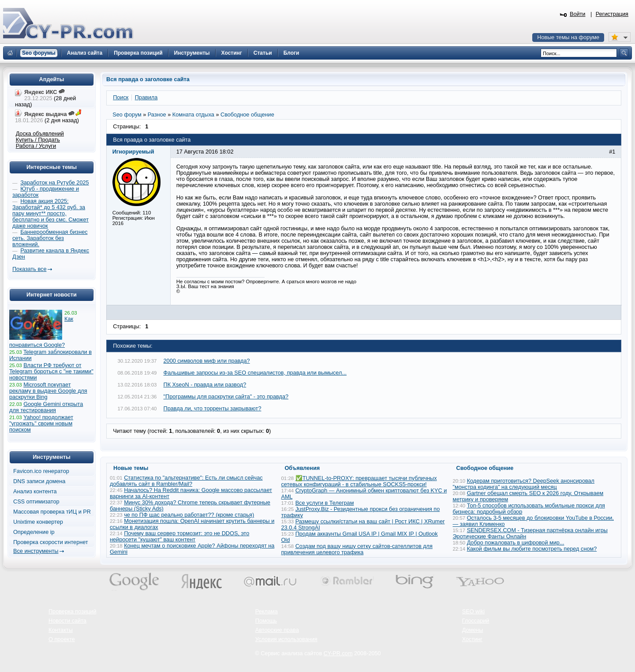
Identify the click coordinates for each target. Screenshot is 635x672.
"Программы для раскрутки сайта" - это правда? (226, 397)
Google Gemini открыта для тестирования (46, 407)
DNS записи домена (39, 481)
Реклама (267, 612)
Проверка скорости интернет (51, 542)
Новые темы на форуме (568, 38)
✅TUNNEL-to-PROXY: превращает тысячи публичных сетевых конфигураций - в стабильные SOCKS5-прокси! (359, 481)
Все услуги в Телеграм (325, 503)
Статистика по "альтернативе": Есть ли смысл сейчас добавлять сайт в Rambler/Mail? (186, 481)
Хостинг (472, 639)
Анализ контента (35, 492)
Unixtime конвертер (38, 522)
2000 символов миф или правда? (207, 361)
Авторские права (277, 630)
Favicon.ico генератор (41, 471)
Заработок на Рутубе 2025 (54, 183)
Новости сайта (67, 621)
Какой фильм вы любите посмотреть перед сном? (532, 549)
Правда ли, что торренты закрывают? (213, 409)
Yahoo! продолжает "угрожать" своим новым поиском (41, 424)
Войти (578, 14)
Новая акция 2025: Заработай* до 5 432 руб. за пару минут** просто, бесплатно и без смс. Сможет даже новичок (50, 214)
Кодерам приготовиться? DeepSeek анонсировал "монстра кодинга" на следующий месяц (524, 484)
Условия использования (286, 639)
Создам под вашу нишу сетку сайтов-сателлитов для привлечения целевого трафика (357, 549)
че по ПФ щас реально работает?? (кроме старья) (189, 515)
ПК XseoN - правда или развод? (205, 385)
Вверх (582, 641)
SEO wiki (473, 612)
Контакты (61, 630)
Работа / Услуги (36, 146)
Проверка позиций (72, 612)
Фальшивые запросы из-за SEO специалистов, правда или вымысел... (255, 373)
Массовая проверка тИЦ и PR (52, 512)
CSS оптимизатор (36, 502)
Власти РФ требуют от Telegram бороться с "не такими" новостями (51, 372)
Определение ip (34, 532)
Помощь (266, 621)
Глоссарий (476, 621)
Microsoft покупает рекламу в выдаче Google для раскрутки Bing (48, 391)
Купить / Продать (38, 140)
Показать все (29, 269)
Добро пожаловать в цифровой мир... (516, 543)
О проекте (62, 639)
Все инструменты (36, 551)
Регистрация (612, 14)
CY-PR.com (338, 653)
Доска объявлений (40, 134)
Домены (473, 630)
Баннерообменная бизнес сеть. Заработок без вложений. (50, 238)
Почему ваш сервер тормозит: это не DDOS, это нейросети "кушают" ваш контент (179, 537)
